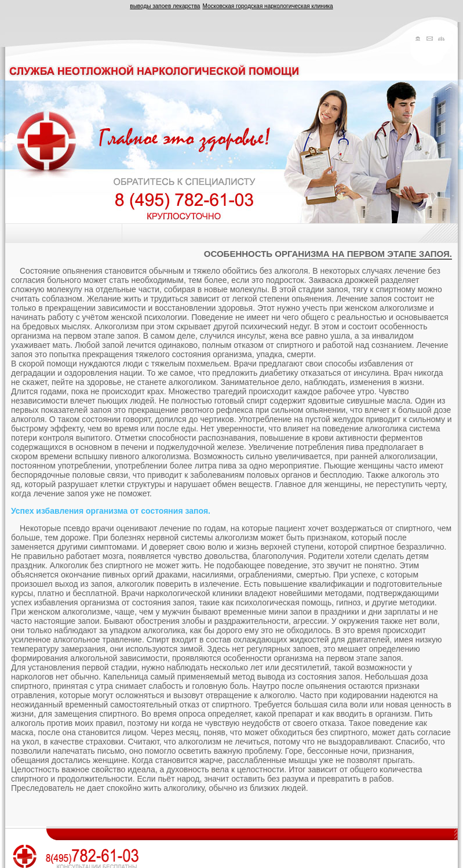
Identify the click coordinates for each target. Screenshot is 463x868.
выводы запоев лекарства (165, 6)
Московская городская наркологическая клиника (267, 6)
